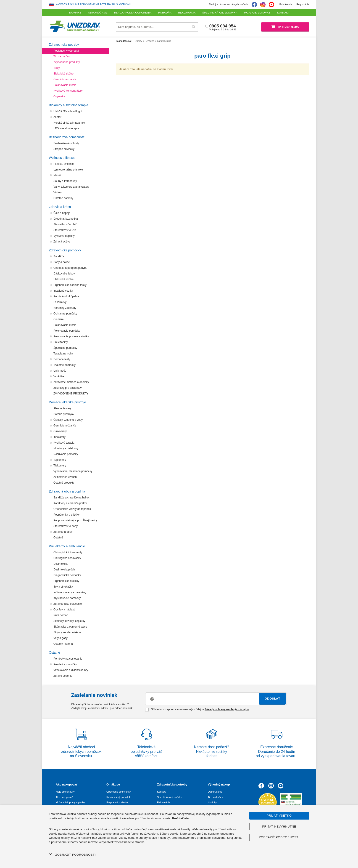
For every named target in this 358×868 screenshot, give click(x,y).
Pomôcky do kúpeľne (66, 296)
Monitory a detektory (66, 448)
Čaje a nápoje (62, 213)
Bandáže (59, 256)
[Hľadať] (194, 27)
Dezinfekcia (61, 564)
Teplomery (60, 460)
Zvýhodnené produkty (67, 62)
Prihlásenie (286, 4)
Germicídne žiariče (65, 79)
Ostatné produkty (64, 483)
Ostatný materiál (63, 644)
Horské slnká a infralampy (69, 123)
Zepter (57, 117)
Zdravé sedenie (63, 676)
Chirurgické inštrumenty (68, 552)
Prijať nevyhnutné (279, 827)
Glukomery (60, 431)
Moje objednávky (65, 792)
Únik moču (60, 371)
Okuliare (59, 319)
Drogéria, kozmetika (66, 219)
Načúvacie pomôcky (66, 454)
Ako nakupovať (64, 797)
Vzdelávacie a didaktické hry (71, 670)
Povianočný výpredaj (66, 51)
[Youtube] (271, 5)
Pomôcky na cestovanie (68, 659)
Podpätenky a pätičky (66, 515)
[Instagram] (263, 5)
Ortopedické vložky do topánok (72, 509)
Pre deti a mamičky (65, 664)
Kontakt (161, 792)
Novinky (212, 802)
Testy (57, 68)
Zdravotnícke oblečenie (68, 604)
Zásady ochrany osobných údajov (227, 709)
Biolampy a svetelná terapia (68, 105)
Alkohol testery (62, 408)
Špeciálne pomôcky (65, 348)
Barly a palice (62, 262)
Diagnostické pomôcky (67, 575)
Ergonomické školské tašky (70, 285)
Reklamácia (164, 802)
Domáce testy (62, 359)
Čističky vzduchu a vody (68, 420)
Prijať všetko (279, 816)
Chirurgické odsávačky (67, 558)
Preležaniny (61, 342)
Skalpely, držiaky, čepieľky (69, 621)
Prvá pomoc (61, 615)
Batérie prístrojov (64, 414)
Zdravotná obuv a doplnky (67, 491)
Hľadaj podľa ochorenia (133, 13)
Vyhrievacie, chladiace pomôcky (73, 471)
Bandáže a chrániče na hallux (71, 498)
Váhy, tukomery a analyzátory (71, 187)
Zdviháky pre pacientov (67, 388)
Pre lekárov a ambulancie (67, 546)
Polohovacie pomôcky (67, 331)
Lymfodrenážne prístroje (68, 170)
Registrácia (303, 4)
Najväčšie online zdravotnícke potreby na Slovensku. (94, 4)
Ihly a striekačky (63, 587)
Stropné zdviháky (64, 149)
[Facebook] (254, 5)
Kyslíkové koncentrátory (68, 91)
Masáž (57, 175)
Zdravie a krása (60, 207)
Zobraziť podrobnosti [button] (72, 855)
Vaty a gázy (61, 638)
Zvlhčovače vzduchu (66, 477)
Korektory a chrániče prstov (70, 503)
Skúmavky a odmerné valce (70, 627)
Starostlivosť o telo (65, 230)
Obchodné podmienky (119, 792)
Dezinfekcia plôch (64, 570)
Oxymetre (59, 96)
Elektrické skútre (63, 74)
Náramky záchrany (65, 308)
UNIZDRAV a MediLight (68, 111)
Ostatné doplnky (63, 198)
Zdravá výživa (62, 242)
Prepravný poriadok (117, 802)
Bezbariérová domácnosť (67, 137)
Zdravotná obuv (63, 532)
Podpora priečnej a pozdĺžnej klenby (75, 520)
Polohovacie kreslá (65, 85)
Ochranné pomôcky (65, 314)
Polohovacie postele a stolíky (71, 336)
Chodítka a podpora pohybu (70, 268)
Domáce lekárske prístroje (67, 402)
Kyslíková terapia (64, 443)
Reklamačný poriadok (118, 797)
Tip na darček (62, 56)
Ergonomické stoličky (66, 581)
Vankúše (59, 376)
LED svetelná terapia (66, 128)
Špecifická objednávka (170, 797)
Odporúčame (215, 792)
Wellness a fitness (62, 158)
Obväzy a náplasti (64, 610)
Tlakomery (60, 466)
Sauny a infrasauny (65, 181)
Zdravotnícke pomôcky (65, 250)
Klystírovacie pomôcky (67, 598)
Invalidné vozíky (63, 291)
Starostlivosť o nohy (66, 526)
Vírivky (58, 192)
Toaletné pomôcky (64, 365)
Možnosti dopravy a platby (70, 802)
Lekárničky (60, 302)
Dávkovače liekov (64, 274)
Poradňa (165, 13)
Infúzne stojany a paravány (70, 592)
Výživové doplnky (64, 236)
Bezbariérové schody (66, 143)
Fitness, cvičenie (64, 164)
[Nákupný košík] (285, 27)
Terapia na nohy (63, 354)
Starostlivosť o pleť (65, 224)
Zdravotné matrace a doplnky (71, 382)
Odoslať (272, 699)
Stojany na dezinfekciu (67, 632)
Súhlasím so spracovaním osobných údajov (197, 710)
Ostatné (58, 538)
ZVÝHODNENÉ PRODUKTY (71, 394)
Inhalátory (59, 437)
